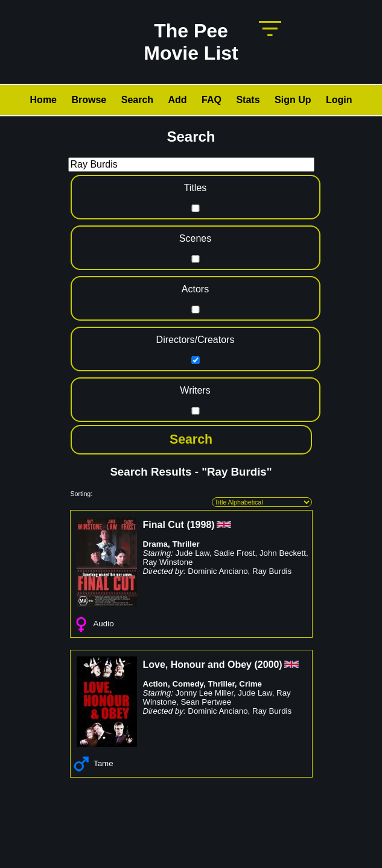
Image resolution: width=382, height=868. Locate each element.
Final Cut (164, 525)
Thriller (186, 544)
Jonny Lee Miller (205, 693)
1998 (201, 525)
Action (155, 684)
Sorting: (82, 494)
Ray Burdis (272, 571)
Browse (89, 100)
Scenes (195, 238)
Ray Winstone (168, 562)
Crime (250, 684)
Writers (195, 390)
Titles (196, 188)
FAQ (212, 100)
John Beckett (283, 553)
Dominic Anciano (218, 571)
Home (43, 100)
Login (339, 100)
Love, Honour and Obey (197, 665)
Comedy (188, 684)
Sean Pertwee (206, 702)
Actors (195, 289)
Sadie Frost (234, 553)
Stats (248, 100)
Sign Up (293, 100)
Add (178, 100)
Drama (156, 544)
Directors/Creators (196, 340)
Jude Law (193, 553)
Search (137, 100)
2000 (269, 665)
